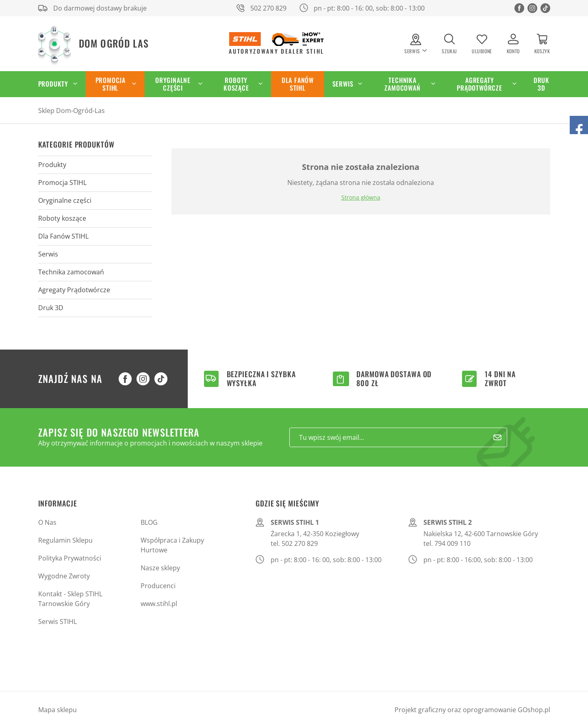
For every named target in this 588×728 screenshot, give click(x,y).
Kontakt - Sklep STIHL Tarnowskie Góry (70, 599)
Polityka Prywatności (70, 558)
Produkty (53, 84)
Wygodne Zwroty (64, 576)
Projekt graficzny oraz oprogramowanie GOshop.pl (472, 710)
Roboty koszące (236, 84)
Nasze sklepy (160, 568)
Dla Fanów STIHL (298, 84)
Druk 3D (541, 84)
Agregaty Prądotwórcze (480, 84)
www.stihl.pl (159, 604)
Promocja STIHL (111, 84)
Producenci (158, 586)
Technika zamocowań (402, 84)
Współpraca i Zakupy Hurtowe (172, 545)
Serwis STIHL (57, 622)
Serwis (343, 84)
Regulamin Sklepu (65, 540)
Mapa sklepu (57, 710)
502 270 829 (268, 8)
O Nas (47, 522)
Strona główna (361, 197)
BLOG (149, 522)
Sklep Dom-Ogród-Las (72, 111)
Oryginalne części (173, 84)
